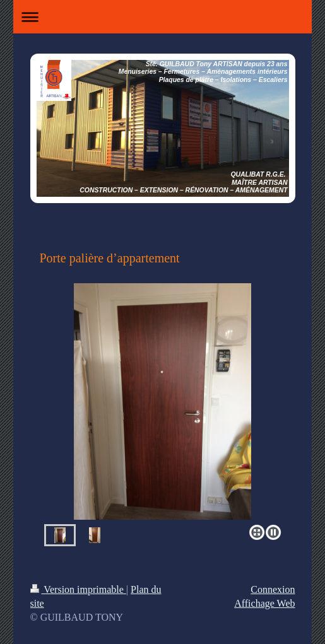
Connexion (273, 589)
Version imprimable (78, 589)
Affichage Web (264, 603)
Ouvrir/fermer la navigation (163, 17)
